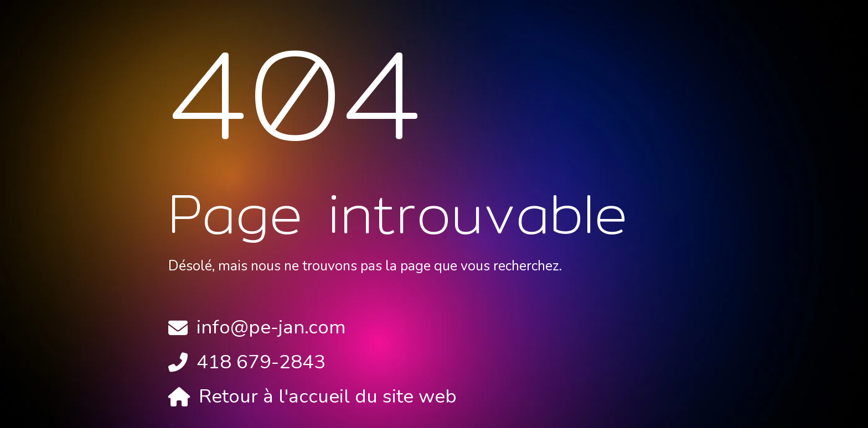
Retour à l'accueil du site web (328, 396)
